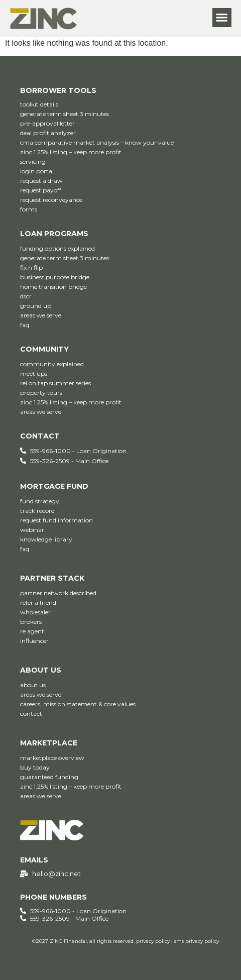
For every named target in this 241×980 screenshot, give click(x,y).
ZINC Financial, (69, 941)
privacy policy (153, 941)
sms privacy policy (197, 941)
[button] (222, 18)
